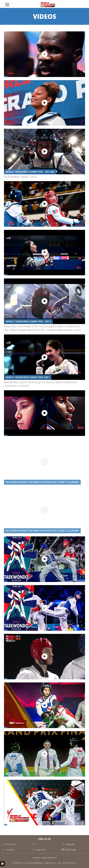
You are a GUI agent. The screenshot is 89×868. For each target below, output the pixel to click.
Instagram (68, 844)
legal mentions (49, 858)
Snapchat (38, 849)
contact (36, 858)
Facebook (9, 844)
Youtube (8, 849)
